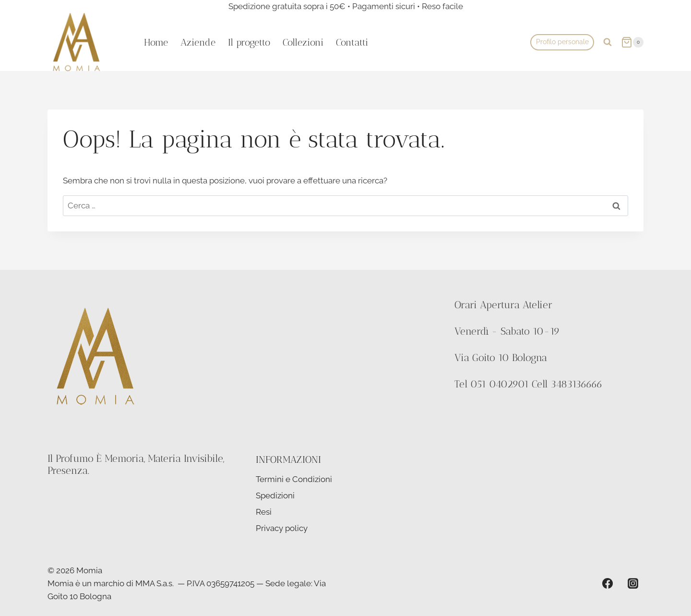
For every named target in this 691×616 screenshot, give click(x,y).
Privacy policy (282, 528)
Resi (264, 512)
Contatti (352, 42)
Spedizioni (275, 495)
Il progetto (249, 42)
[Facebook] (608, 583)
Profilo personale (562, 42)
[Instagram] (633, 583)
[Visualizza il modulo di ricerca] (608, 42)
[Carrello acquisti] (632, 42)
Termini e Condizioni (294, 479)
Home (156, 42)
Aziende (198, 42)
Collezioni (303, 42)
